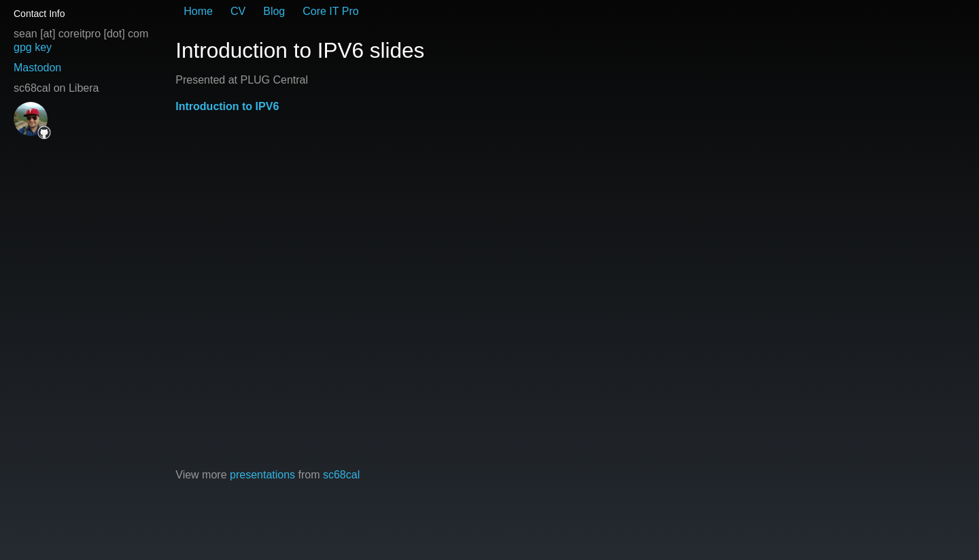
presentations (262, 475)
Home (198, 11)
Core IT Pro (330, 11)
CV (238, 11)
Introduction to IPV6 (227, 106)
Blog (274, 11)
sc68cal (341, 475)
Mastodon (37, 68)
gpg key (33, 47)
